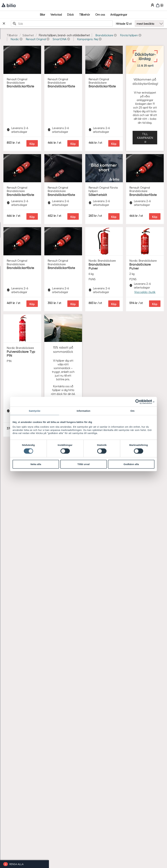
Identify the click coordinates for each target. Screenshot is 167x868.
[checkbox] (24, 53)
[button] (70, 39)
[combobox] (82, 24)
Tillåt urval (84, 464)
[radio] (24, 156)
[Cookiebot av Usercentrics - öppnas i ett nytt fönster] (140, 402)
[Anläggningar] (119, 15)
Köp (97, 121)
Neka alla (36, 464)
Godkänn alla (131, 464)
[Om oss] (100, 15)
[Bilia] (9, 5)
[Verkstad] (56, 15)
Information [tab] (83, 411)
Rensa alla (16, 864)
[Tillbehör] (85, 15)
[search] (82, 24)
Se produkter (135, 661)
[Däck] (70, 15)
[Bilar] (42, 15)
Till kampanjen (135, 217)
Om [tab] (132, 411)
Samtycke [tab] (35, 411)
